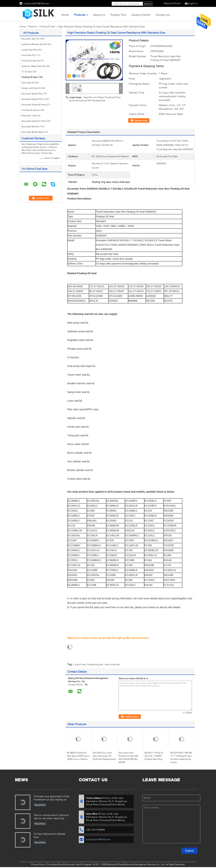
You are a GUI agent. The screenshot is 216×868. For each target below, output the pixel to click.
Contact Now (141, 121)
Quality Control (141, 15)
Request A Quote (172, 3)
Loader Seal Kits (29, 50)
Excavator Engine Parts (32, 99)
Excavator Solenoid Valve (34, 105)
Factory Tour (118, 15)
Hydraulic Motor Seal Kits (34, 66)
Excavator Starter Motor (33, 132)
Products (80, 15)
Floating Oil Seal (47, 26)
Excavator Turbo (29, 115)
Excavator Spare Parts (32, 94)
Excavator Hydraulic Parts (34, 121)
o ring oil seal (79, 664)
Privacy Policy (38, 864)
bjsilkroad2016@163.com (37, 3)
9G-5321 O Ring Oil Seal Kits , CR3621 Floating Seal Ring (154, 756)
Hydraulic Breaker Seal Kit (34, 44)
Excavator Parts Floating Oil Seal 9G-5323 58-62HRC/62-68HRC (129, 757)
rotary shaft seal (112, 664)
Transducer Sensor (31, 110)
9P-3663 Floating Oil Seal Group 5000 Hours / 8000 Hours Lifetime (78, 756)
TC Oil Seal (27, 72)
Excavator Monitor (30, 126)
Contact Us (163, 15)
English (193, 4)
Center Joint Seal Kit (31, 88)
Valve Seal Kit (28, 83)
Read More (40, 805)
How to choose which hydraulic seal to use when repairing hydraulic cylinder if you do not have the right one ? (51, 817)
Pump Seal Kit (28, 55)
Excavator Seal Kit (30, 39)
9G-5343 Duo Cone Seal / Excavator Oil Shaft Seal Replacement (104, 756)
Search (148, 4)
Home (65, 15)
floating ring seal (95, 664)
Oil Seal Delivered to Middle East (50, 835)
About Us (99, 15)
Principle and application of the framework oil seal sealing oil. (52, 798)
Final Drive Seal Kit (31, 61)
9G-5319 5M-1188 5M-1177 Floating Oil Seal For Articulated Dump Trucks (181, 757)
